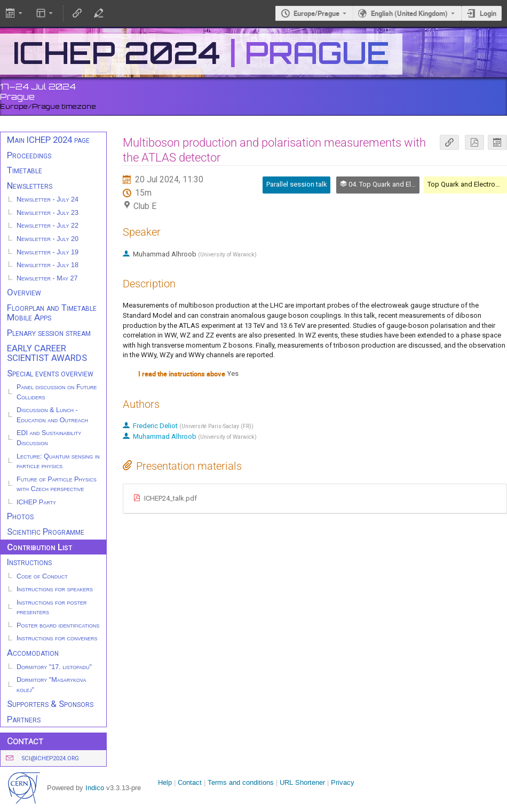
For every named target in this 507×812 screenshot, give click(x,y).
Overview (24, 292)
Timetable (25, 170)
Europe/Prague (316, 13)
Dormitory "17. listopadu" (54, 667)
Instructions (29, 562)
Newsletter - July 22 (47, 226)
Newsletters (30, 186)
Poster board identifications (58, 625)
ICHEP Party (36, 502)
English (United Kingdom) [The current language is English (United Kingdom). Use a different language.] (409, 13)
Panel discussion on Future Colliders (57, 392)
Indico (95, 788)
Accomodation (33, 653)
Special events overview (50, 373)
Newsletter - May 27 (47, 278)
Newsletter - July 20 (47, 239)
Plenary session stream (49, 333)
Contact (190, 782)
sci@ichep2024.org (50, 758)
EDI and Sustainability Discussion (49, 438)
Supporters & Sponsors (50, 704)
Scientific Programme (46, 532)
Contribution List (39, 547)
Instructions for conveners (57, 638)
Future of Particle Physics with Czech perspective (57, 484)
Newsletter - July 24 (47, 199)
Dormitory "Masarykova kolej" (51, 685)
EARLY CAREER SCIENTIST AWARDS (47, 353)
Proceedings (29, 155)
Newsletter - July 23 (47, 213)
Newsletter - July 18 (47, 265)
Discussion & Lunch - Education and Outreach (52, 415)
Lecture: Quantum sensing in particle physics (58, 461)
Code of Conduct (42, 576)
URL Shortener (302, 782)
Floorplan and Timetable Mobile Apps (52, 313)
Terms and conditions (241, 782)
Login (488, 13)
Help (165, 782)
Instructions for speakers (55, 589)
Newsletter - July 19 (47, 252)
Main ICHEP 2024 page (48, 140)
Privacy (343, 782)
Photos (20, 516)
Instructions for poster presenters (52, 608)
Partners (24, 719)
